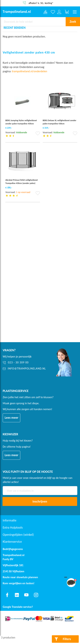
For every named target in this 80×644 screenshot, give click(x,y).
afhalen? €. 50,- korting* (41, 3)
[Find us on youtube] (26, 595)
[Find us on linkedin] (17, 595)
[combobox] (33, 22)
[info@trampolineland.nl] (25, 369)
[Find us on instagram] (36, 595)
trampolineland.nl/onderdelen (30, 71)
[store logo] (17, 12)
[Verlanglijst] (53, 12)
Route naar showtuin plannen (20, 577)
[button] (38, 135)
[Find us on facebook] (7, 595)
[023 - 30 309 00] (25, 363)
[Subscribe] (40, 501)
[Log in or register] (59, 12)
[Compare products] (45, 12)
